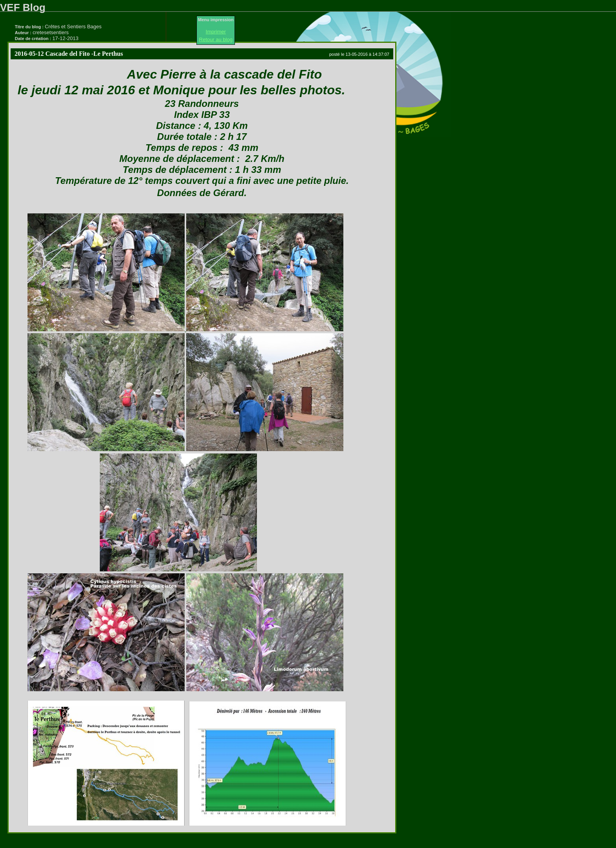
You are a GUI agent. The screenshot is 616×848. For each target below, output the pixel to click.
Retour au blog (216, 39)
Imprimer (216, 32)
